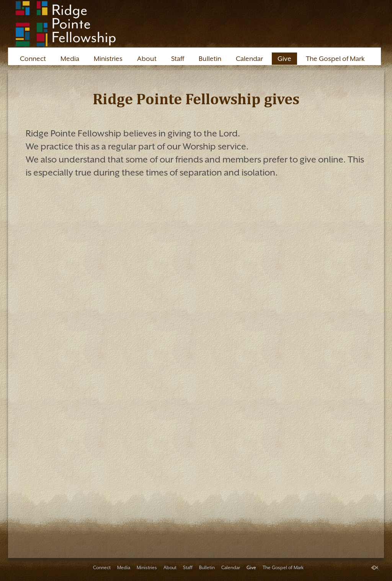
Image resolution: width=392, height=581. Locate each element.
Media (70, 59)
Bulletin (210, 59)
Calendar (249, 59)
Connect (33, 59)
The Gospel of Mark (335, 59)
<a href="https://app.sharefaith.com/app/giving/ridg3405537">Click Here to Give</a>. (196, 345)
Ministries (108, 59)
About (147, 59)
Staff (178, 59)
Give (284, 59)
